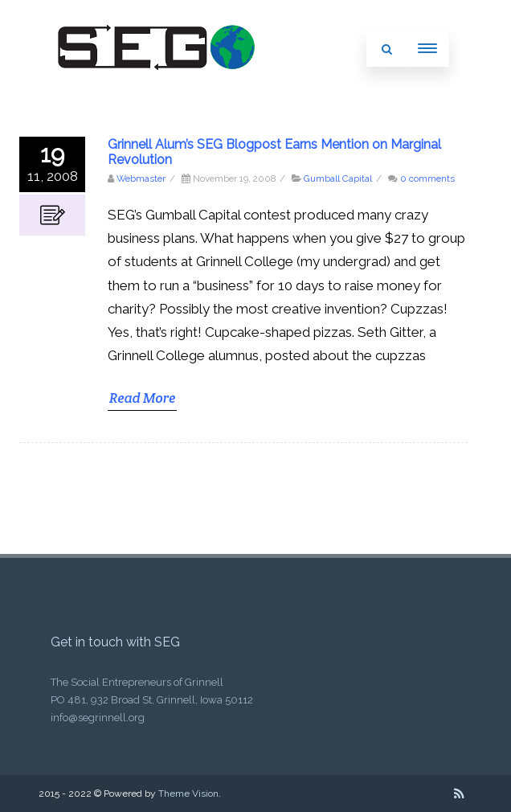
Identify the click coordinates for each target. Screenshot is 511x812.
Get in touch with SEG (115, 642)
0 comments (427, 178)
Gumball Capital (338, 178)
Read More (142, 398)
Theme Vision (188, 794)
